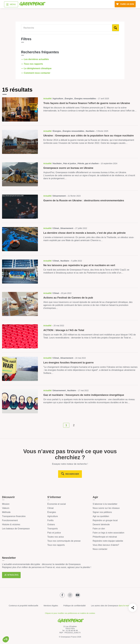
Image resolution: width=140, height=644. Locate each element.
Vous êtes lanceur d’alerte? (106, 545)
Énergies (52, 512)
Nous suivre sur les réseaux (106, 508)
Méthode (6, 512)
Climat (50, 508)
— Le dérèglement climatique (37, 68)
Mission (6, 504)
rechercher (72, 474)
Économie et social (56, 504)
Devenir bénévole (101, 524)
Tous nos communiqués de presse (64, 541)
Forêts (50, 520)
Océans (51, 524)
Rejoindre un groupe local (105, 520)
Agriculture (52, 516)
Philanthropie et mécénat (105, 537)
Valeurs (6, 508)
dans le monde (125, 606)
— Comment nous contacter (36, 73)
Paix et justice (54, 533)
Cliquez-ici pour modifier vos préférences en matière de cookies (70, 613)
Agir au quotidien (101, 516)
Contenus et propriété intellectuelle (24, 606)
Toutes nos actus (56, 537)
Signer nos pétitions (102, 512)
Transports (52, 529)
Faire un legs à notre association (108, 533)
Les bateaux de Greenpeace (16, 529)
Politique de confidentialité (75, 606)
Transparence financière (14, 516)
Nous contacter (100, 549)
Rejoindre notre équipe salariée (108, 541)
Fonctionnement (10, 520)
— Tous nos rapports (32, 64)
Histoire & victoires (11, 524)
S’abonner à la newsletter (105, 504)
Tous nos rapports (56, 545)
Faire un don (99, 529)
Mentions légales (51, 606)
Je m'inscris (11, 575)
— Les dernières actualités (35, 59)
